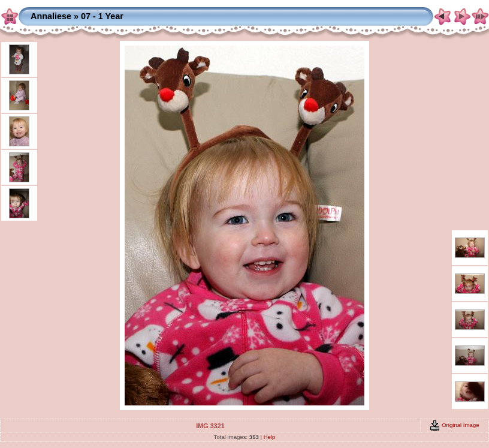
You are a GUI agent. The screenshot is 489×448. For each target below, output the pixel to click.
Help (270, 437)
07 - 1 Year (102, 16)
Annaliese (51, 16)
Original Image (454, 425)
